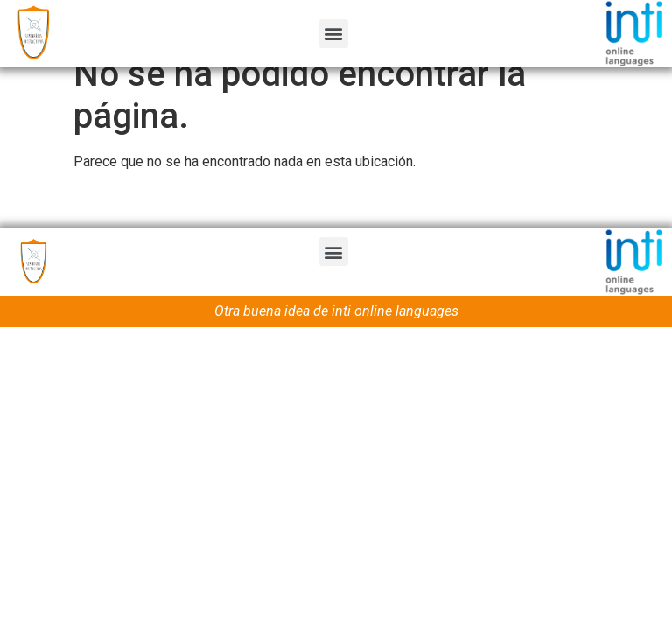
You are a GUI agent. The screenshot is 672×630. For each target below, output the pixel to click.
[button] (334, 34)
